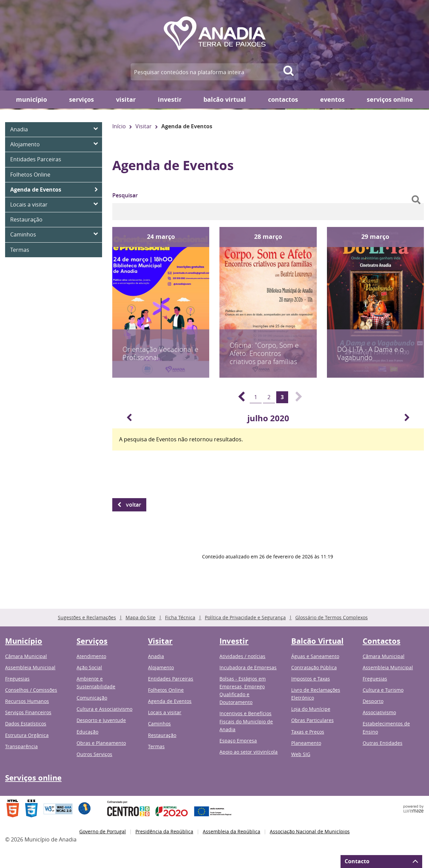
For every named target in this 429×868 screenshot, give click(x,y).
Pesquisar (125, 195)
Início (119, 126)
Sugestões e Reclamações (87, 617)
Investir (170, 100)
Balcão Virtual (225, 100)
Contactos (283, 100)
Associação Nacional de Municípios (310, 831)
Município (31, 100)
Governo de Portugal (103, 831)
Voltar (134, 505)
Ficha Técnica (180, 617)
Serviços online (390, 100)
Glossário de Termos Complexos (332, 617)
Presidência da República (164, 831)
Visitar (126, 100)
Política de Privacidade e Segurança (245, 617)
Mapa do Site (141, 617)
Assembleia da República (232, 831)
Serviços (81, 100)
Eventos (332, 100)
